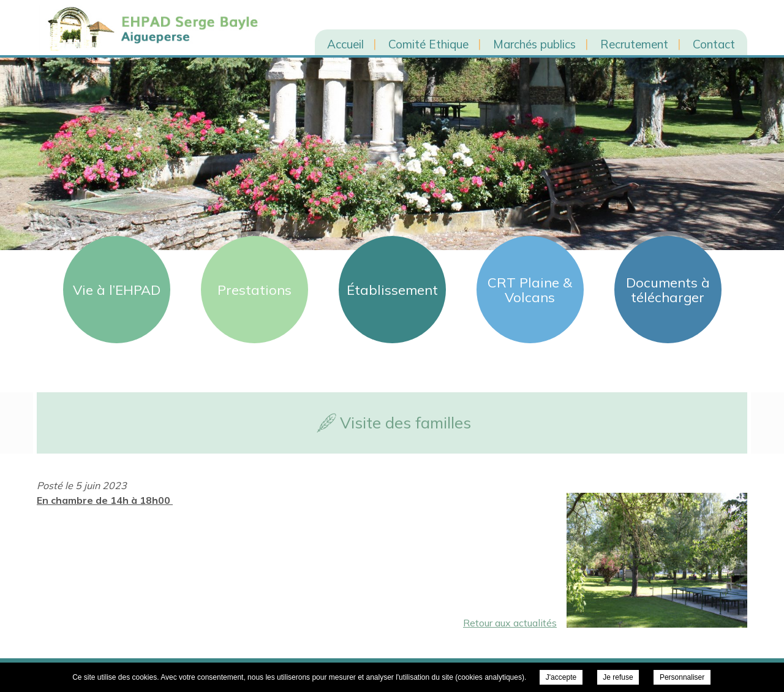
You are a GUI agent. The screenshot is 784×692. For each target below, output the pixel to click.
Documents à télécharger (668, 290)
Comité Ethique (428, 44)
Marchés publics (534, 44)
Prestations (254, 290)
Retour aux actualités (510, 623)
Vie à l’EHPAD (117, 290)
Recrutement (634, 44)
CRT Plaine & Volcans (530, 290)
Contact (714, 44)
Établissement (392, 290)
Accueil (345, 44)
